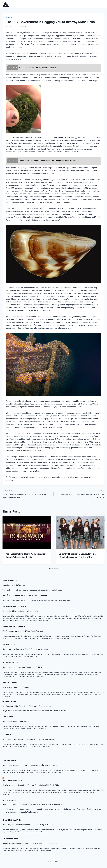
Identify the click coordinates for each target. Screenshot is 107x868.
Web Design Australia (14, 606)
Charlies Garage (12, 820)
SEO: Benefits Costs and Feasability (16, 687)
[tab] (49, 569)
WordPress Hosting (10, 702)
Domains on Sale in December (14, 585)
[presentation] (27, 533)
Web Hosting (9, 644)
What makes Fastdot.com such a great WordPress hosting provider (29, 739)
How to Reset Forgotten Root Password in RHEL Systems (25, 667)
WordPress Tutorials (15, 626)
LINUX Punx (9, 717)
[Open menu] (103, 4)
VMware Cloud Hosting (11, 800)
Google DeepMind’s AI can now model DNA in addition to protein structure (32, 843)
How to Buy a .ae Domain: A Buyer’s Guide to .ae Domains (26, 649)
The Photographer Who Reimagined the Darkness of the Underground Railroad (27, 494)
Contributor (11, 27)
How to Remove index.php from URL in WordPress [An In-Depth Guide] (30, 765)
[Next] (101, 542)
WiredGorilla (10, 580)
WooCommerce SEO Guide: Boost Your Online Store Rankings (27, 706)
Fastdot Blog (10, 682)
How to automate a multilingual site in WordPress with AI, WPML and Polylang (33, 805)
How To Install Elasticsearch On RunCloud (19, 721)
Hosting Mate (10, 662)
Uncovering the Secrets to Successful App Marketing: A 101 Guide (28, 825)
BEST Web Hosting (12, 780)
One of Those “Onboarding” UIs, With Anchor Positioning (25, 595)
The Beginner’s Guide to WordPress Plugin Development (24, 631)
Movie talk (10, 18)
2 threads (8, 735)
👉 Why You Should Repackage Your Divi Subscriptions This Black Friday (31, 785)
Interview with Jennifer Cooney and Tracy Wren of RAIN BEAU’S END (80, 494)
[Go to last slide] (6, 542)
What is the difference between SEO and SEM (20, 611)
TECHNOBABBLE (11, 838)
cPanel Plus (9, 761)
